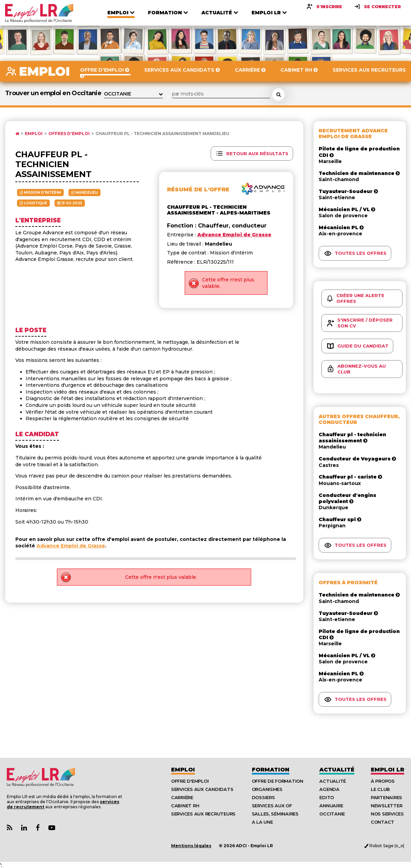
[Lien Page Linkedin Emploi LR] (24, 828)
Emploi (34, 134)
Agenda (329, 789)
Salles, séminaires (275, 814)
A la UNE (262, 822)
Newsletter (386, 806)
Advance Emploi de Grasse (71, 546)
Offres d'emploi (69, 134)
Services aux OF (272, 806)
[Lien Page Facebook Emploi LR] (38, 828)
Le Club (380, 789)
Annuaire (331, 806)
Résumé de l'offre (198, 189)
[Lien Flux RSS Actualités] (10, 828)
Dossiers (263, 797)
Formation (271, 770)
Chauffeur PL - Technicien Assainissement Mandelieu (162, 134)
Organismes (267, 789)
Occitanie (332, 814)
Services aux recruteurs (203, 814)
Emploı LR (387, 770)
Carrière (182, 797)
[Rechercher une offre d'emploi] (278, 94)
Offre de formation (278, 781)
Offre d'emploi (190, 781)
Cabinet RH (185, 806)
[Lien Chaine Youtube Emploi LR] (52, 828)
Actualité (337, 770)
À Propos (383, 781)
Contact (383, 822)
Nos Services (387, 814)
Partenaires (386, 797)
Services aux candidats (202, 789)
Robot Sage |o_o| (384, 846)
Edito (327, 797)
